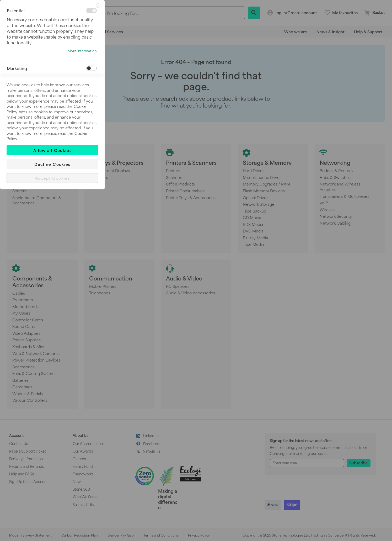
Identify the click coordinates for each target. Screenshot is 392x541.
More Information (82, 51)
